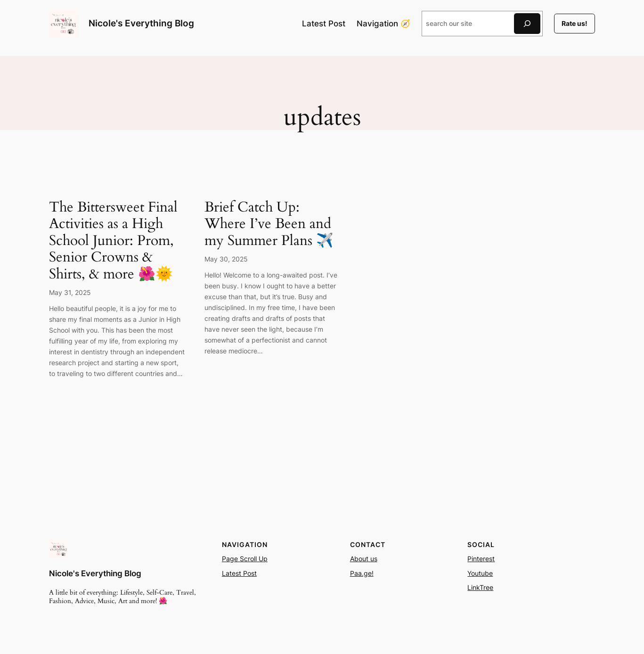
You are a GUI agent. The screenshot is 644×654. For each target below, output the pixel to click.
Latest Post (239, 573)
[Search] (527, 23)
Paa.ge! (362, 573)
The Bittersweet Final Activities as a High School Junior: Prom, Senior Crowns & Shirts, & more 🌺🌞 (113, 241)
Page (231, 559)
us (373, 559)
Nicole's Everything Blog (141, 23)
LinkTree (480, 587)
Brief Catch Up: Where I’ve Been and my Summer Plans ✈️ (269, 225)
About (359, 559)
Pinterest (481, 559)
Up (262, 559)
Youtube (480, 573)
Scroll (248, 559)
